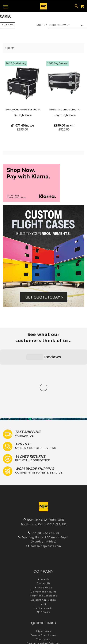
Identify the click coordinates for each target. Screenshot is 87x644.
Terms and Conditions (43, 528)
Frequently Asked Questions (44, 576)
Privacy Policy (44, 520)
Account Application (44, 532)
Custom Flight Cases (43, 580)
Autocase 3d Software (43, 597)
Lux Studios (43, 592)
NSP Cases (44, 545)
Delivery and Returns (43, 524)
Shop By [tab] (8, 25)
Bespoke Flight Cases (43, 584)
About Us (44, 512)
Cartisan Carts (43, 541)
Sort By (42, 25)
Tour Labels (43, 572)
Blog (44, 537)
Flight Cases (44, 564)
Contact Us (44, 516)
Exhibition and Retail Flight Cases (43, 588)
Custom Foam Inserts (44, 568)
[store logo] (43, 6)
